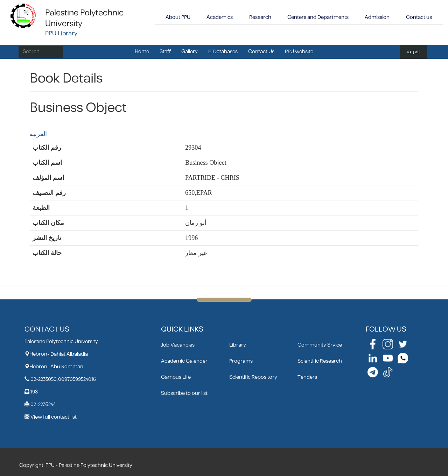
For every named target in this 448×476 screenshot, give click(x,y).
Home (142, 52)
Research (260, 17)
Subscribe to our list (184, 393)
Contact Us (261, 52)
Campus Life (176, 377)
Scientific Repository (253, 377)
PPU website (299, 52)
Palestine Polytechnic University (84, 18)
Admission (377, 17)
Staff (165, 52)
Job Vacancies (178, 345)
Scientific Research (320, 361)
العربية (413, 52)
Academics (220, 17)
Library (238, 345)
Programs (241, 361)
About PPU (178, 17)
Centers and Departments (318, 17)
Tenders (307, 377)
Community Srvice (320, 345)
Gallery (190, 52)
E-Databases (223, 52)
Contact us (419, 17)
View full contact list (54, 417)
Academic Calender (184, 361)
